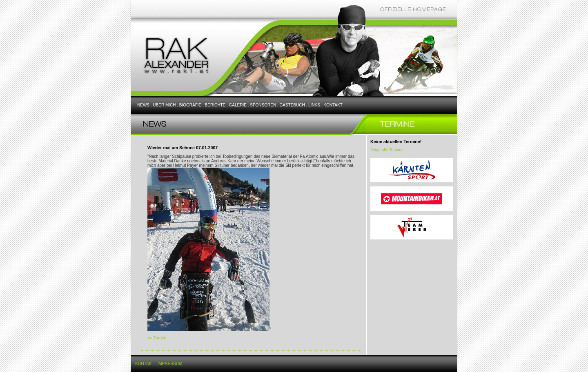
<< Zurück (157, 338)
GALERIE (238, 105)
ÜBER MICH (164, 105)
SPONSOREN (263, 105)
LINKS (314, 105)
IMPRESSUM (170, 364)
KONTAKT (333, 105)
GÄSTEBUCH (292, 105)
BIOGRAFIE (190, 105)
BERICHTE (215, 105)
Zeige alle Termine (387, 150)
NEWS (143, 105)
